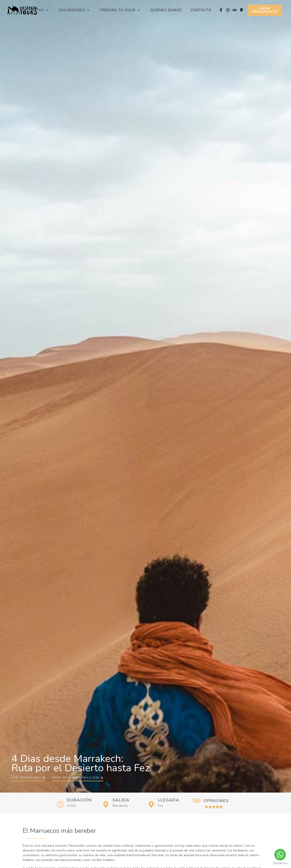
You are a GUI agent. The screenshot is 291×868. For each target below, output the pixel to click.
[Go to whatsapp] (280, 855)
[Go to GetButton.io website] (280, 863)
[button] (265, 10)
